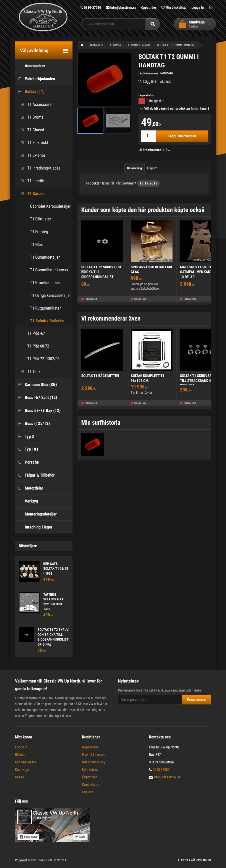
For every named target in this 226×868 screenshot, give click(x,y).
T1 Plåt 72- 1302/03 (38, 359)
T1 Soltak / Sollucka (47, 321)
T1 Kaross (31, 194)
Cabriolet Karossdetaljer (50, 206)
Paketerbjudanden (35, 79)
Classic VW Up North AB (53, 860)
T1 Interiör (31, 181)
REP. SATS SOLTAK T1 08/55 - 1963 (56, 569)
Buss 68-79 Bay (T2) (38, 411)
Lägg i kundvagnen (182, 136)
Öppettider (149, 7)
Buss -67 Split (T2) (36, 398)
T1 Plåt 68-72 (33, 346)
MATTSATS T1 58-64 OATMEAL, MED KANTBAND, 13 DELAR (201, 272)
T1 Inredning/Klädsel (39, 168)
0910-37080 (91, 7)
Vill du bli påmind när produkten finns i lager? (177, 108)
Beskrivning (134, 168)
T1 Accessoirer (35, 104)
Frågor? (152, 168)
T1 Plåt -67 (31, 333)
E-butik (183, 860)
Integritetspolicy (94, 762)
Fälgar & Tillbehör (35, 475)
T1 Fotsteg (39, 232)
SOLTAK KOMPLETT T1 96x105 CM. (148, 378)
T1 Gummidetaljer (45, 257)
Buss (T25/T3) (32, 424)
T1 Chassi (31, 130)
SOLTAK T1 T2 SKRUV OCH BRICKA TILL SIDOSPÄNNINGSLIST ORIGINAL (101, 274)
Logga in (198, 7)
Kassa (19, 777)
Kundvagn (22, 770)
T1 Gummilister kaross (49, 270)
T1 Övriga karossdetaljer (50, 295)
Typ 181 (27, 449)
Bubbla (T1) (30, 91)
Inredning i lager (34, 527)
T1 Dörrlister (40, 219)
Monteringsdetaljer (36, 514)
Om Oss (88, 792)
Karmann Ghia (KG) (36, 385)
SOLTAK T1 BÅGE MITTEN (100, 376)
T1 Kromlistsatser (45, 283)
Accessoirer (30, 66)
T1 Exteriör (31, 155)
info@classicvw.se (121, 7)
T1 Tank (29, 372)
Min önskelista (174, 7)
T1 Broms (30, 117)
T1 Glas (36, 244)
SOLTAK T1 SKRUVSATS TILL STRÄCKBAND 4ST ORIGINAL (198, 381)
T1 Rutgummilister (45, 308)
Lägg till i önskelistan (158, 82)
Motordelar (29, 488)
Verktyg (27, 501)
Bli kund (21, 755)
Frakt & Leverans (94, 755)
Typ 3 (24, 436)
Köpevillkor (90, 747)
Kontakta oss (92, 785)
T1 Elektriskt (33, 143)
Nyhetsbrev (90, 770)
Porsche (27, 462)
